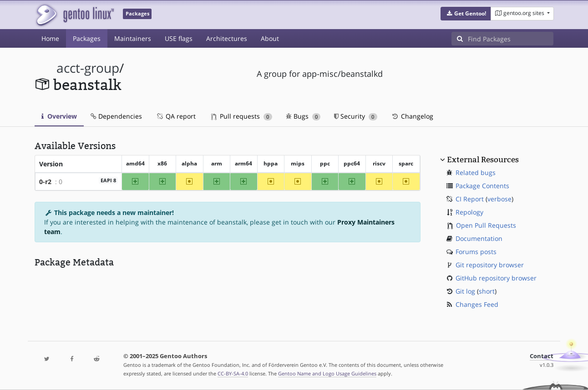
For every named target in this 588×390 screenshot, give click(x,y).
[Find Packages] (511, 39)
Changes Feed (477, 304)
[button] (466, 14)
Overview (59, 116)
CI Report (470, 199)
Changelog (412, 116)
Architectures (227, 38)
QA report (176, 116)
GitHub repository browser (496, 278)
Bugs (303, 116)
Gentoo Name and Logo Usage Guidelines (327, 373)
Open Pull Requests (486, 225)
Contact (542, 356)
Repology (469, 212)
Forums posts (476, 252)
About (270, 38)
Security (356, 116)
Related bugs (476, 172)
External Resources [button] (483, 160)
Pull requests (242, 116)
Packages (87, 38)
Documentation (479, 238)
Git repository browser (490, 265)
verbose (499, 199)
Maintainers (133, 38)
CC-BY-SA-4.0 (233, 373)
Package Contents (482, 186)
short (487, 291)
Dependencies (116, 116)
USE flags (179, 38)
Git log (465, 291)
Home (50, 38)
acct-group (88, 68)
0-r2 (45, 182)
